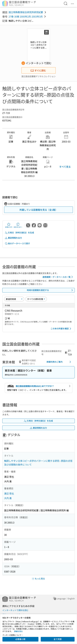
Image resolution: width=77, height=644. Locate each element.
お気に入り (9, 225)
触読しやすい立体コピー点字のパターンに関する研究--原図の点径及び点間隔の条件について (38, 463)
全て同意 (58, 639)
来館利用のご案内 (59, 362)
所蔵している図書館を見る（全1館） (38, 210)
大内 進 (8, 498)
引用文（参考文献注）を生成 (19, 233)
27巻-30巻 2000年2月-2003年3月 (26, 16)
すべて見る (65, 167)
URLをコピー (18, 225)
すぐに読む (38, 70)
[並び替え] (14, 299)
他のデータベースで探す (17, 243)
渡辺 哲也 (9, 493)
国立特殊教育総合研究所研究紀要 (26, 12)
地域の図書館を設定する (50, 290)
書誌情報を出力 (13, 238)
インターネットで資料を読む (15, 610)
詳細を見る (18, 631)
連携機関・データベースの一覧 (58, 277)
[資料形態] (36, 299)
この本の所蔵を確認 (61, 329)
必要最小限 (20, 639)
